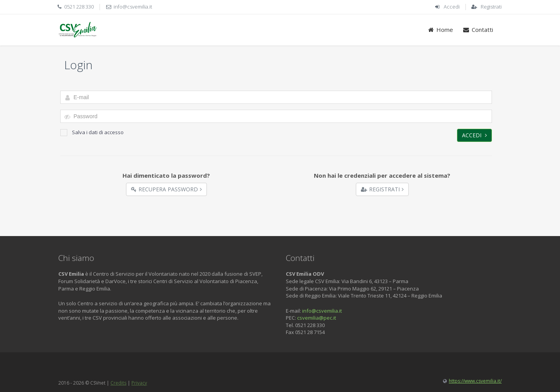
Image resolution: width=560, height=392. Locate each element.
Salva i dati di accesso (92, 132)
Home (440, 30)
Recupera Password (166, 189)
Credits (118, 383)
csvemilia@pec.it (317, 318)
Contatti (478, 30)
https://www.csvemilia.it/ (475, 381)
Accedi (452, 7)
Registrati (491, 7)
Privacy (139, 383)
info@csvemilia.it (133, 7)
